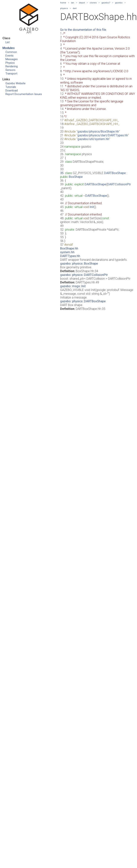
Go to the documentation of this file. (83, 30)
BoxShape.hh (69, 248)
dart (75, 8)
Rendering (12, 66)
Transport (11, 74)
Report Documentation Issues (24, 94)
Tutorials (11, 87)
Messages (12, 59)
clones (93, 3)
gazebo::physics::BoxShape (79, 263)
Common (11, 52)
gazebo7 (106, 3)
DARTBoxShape (115, 173)
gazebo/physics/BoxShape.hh (98, 131)
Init (92, 207)
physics (64, 8)
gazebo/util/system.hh (93, 139)
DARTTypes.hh (70, 256)
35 (62, 173)
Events (9, 56)
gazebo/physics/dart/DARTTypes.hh (103, 135)
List (8, 42)
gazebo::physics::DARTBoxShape (83, 301)
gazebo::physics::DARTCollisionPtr (84, 275)
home (63, 3)
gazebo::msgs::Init (73, 286)
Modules (9, 48)
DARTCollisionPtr (119, 184)
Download (12, 91)
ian (73, 3)
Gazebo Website (16, 83)
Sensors (10, 70)
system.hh (67, 252)
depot (82, 3)
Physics (10, 63)
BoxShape (76, 177)
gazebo (119, 3)
